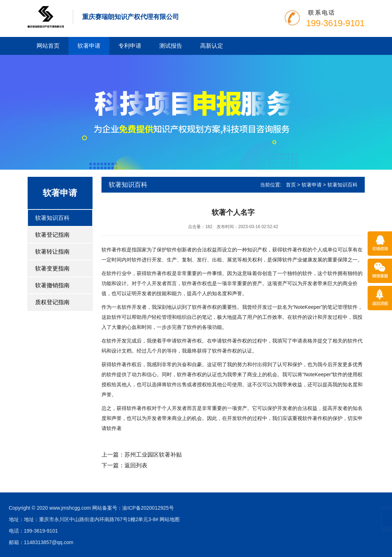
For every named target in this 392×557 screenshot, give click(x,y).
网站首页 (48, 46)
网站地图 (32, 519)
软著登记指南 (52, 235)
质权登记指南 (52, 302)
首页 (291, 185)
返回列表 (136, 465)
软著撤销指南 (52, 285)
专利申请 (130, 46)
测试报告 (171, 46)
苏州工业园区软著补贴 (153, 455)
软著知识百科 (52, 218)
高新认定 (212, 46)
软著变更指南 (52, 268)
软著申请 (89, 46)
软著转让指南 (52, 252)
